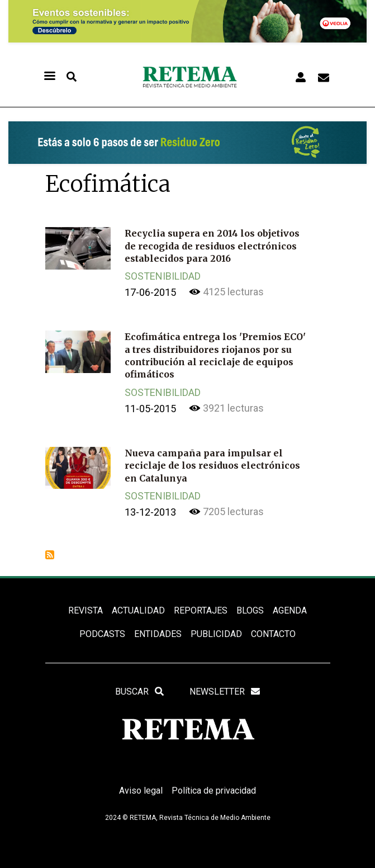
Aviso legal (141, 791)
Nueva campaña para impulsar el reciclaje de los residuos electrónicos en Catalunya (212, 466)
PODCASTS (102, 634)
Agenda (290, 610)
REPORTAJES (201, 610)
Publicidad (216, 634)
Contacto (273, 634)
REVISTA (86, 610)
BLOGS (250, 610)
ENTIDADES (158, 634)
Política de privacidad (214, 791)
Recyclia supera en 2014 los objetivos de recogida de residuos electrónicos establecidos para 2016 (212, 246)
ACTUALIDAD (138, 610)
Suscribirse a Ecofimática (50, 555)
